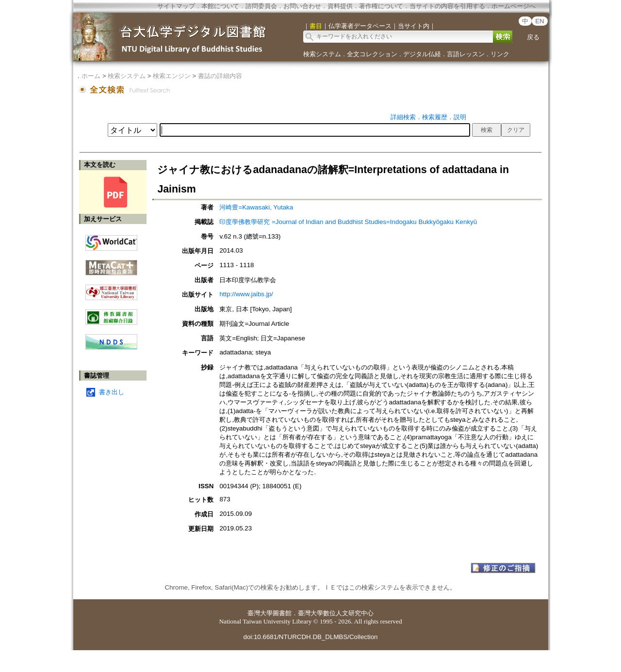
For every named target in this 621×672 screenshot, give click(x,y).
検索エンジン (172, 76)
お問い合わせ (302, 6)
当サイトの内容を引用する (447, 6)
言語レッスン (466, 54)
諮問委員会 (261, 6)
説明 (460, 117)
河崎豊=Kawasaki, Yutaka (256, 207)
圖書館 (282, 613)
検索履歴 (435, 117)
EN (540, 21)
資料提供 (340, 6)
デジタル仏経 (422, 54)
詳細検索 (403, 117)
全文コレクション (372, 54)
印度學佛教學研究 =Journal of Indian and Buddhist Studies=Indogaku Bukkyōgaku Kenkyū (348, 222)
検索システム (322, 54)
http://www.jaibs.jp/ (246, 294)
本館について (220, 6)
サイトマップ (176, 6)
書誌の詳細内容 (220, 76)
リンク (500, 54)
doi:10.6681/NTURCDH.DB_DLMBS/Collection (310, 637)
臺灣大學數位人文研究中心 (336, 613)
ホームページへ (514, 6)
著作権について (381, 6)
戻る (533, 37)
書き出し (112, 392)
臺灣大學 (260, 613)
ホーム (91, 76)
